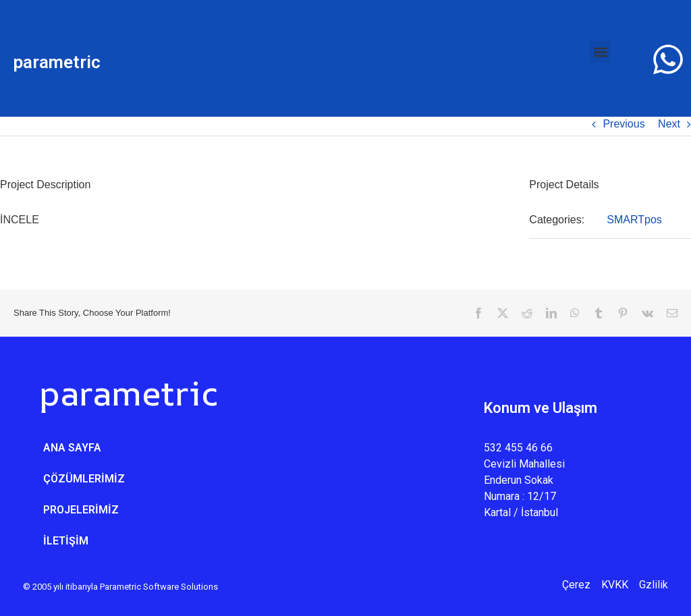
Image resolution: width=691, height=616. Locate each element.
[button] (600, 52)
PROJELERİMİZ (81, 510)
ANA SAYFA (72, 448)
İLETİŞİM (66, 541)
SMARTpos (634, 220)
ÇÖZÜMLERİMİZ (84, 479)
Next (669, 124)
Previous (624, 124)
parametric (57, 62)
